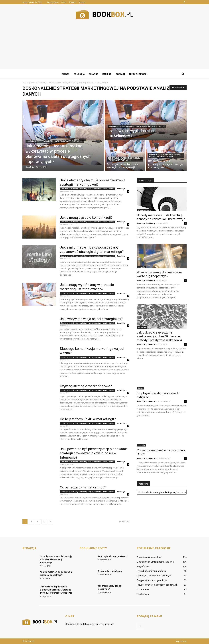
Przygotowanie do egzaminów (152, 580)
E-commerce (143, 589)
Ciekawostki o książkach (110, 571)
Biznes (66, 74)
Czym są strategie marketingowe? (86, 386)
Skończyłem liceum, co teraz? (113, 556)
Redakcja (30, 167)
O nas (64, 2)
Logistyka (141, 267)
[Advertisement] (104, 47)
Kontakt (82, 2)
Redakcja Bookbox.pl (146, 223)
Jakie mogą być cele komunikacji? (86, 218)
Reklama (72, 2)
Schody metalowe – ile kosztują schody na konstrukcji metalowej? (161, 217)
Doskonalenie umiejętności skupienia (155, 562)
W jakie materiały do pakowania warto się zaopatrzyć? (159, 274)
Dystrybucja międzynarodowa (152, 571)
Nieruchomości (138, 74)
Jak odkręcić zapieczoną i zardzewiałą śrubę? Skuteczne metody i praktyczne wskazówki (159, 336)
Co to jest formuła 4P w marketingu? (88, 419)
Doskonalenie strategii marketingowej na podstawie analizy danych (55, 141)
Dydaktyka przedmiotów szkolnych (154, 576)
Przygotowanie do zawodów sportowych (157, 585)
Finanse (94, 74)
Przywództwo (144, 566)
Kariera (107, 74)
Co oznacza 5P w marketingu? (83, 487)
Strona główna (53, 2)
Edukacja (79, 74)
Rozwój (120, 74)
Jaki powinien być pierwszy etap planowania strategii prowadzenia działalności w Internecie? (94, 453)
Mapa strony (181, 641)
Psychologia (143, 594)
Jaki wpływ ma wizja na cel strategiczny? (91, 319)
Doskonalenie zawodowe (149, 557)
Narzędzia (142, 327)
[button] (183, 74)
